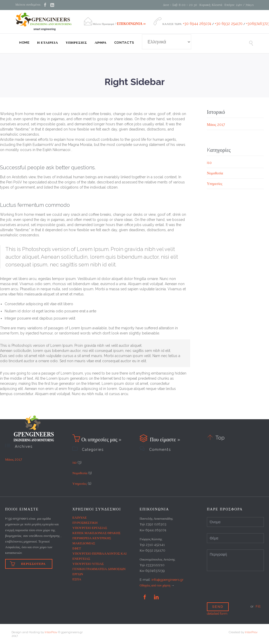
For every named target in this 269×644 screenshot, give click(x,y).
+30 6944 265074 (197, 24)
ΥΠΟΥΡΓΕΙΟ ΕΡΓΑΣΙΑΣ (90, 528)
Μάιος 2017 (216, 125)
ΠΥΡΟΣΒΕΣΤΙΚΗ (85, 523)
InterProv (51, 632)
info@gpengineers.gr (167, 580)
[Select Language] (167, 42)
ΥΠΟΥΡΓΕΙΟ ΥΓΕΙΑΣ (88, 564)
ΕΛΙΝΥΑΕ (80, 517)
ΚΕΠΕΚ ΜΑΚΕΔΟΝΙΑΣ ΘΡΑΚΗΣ (97, 533)
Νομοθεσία (215, 173)
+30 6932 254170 (229, 24)
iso (209, 163)
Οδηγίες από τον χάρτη (155, 585)
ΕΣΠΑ (77, 579)
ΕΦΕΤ (77, 548)
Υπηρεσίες (215, 184)
